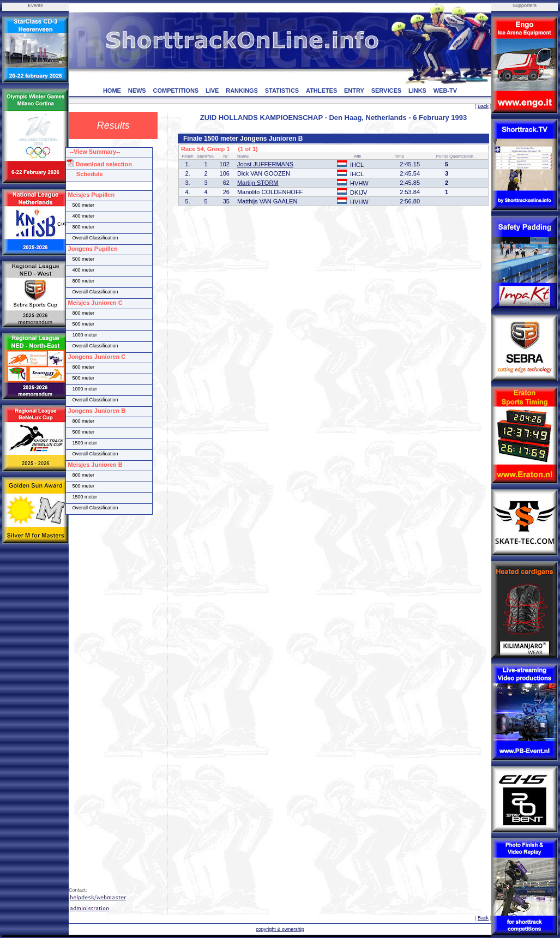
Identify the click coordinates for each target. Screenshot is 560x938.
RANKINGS (242, 91)
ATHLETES (321, 91)
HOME (112, 91)
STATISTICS (282, 91)
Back (483, 106)
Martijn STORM (258, 183)
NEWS (137, 91)
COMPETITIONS (176, 91)
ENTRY (354, 91)
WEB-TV (445, 91)
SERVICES (386, 91)
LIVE (212, 91)
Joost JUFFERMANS (265, 164)
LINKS (417, 91)
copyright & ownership (280, 929)
